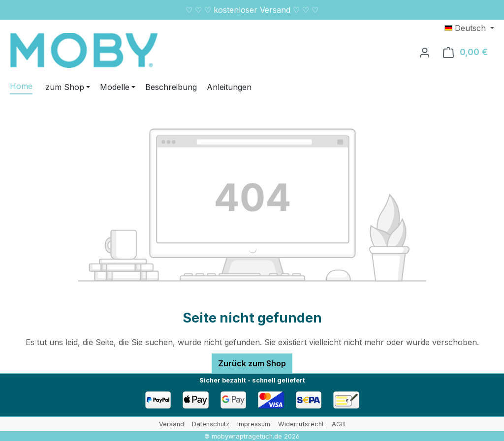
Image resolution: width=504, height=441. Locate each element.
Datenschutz (211, 424)
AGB (338, 424)
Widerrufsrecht (301, 424)
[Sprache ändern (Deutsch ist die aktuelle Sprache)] (469, 28)
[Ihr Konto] (425, 52)
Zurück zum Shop (252, 363)
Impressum (254, 424)
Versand (172, 424)
